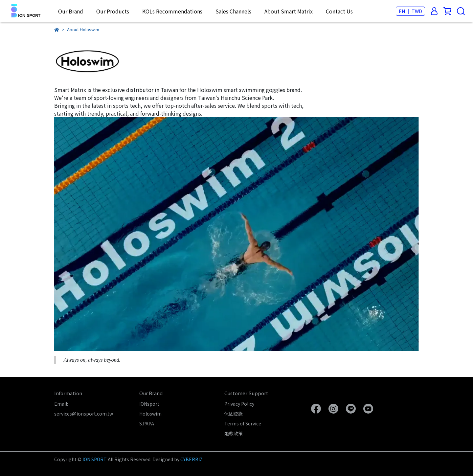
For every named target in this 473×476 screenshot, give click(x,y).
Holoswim (150, 414)
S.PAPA (147, 423)
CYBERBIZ (191, 459)
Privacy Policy (239, 404)
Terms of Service (243, 423)
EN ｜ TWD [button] (410, 11)
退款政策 (234, 433)
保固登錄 (234, 414)
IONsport (149, 404)
